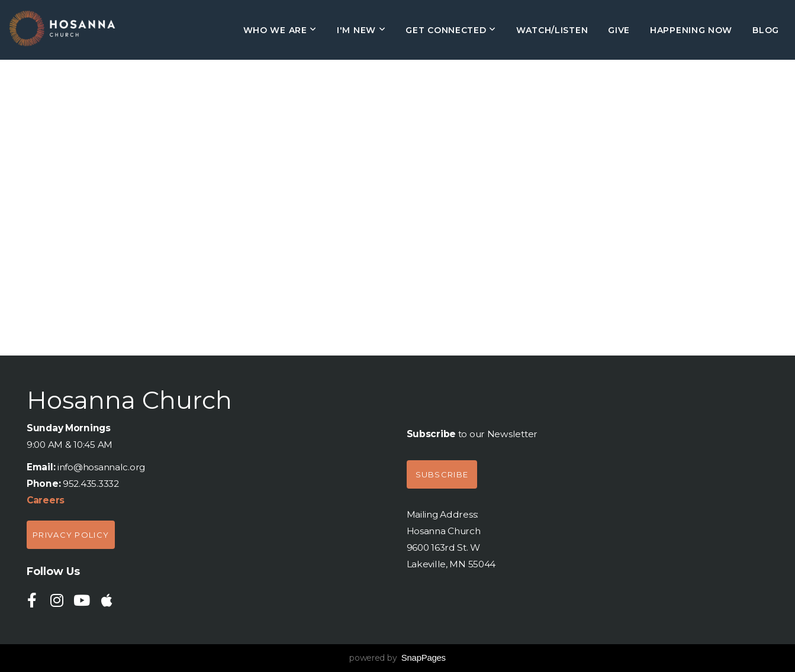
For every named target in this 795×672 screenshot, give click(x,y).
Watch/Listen (552, 30)
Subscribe (442, 474)
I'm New (361, 30)
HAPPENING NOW (691, 30)
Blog (766, 30)
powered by (397, 658)
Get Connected (451, 30)
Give (619, 30)
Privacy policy (71, 535)
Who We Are (280, 30)
